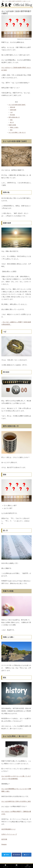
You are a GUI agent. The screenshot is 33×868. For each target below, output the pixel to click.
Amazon (4, 844)
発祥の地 (12, 107)
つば (11, 112)
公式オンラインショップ (9, 834)
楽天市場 (4, 839)
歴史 (11, 130)
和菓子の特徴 (12, 125)
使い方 (12, 122)
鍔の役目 (12, 115)
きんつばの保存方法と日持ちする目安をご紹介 (16, 801)
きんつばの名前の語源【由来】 (17, 105)
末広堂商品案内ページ (8, 829)
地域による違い (14, 127)
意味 (11, 120)
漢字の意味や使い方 (14, 117)
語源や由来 (13, 110)
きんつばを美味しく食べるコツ (17, 132)
